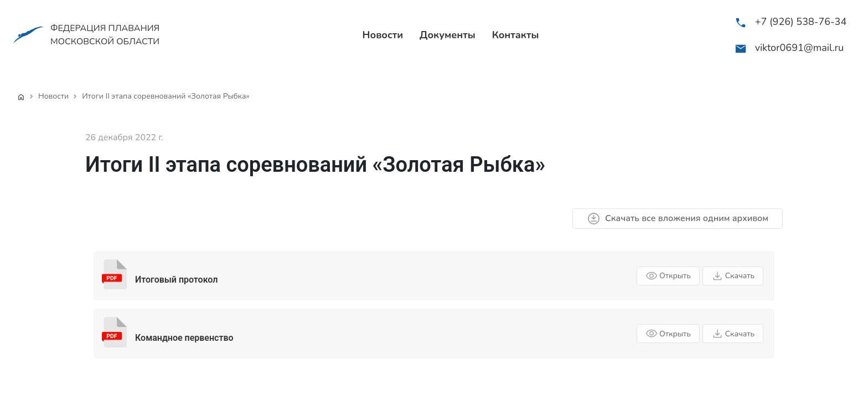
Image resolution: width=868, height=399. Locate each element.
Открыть (668, 276)
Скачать (733, 276)
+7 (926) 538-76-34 (801, 22)
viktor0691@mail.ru (799, 48)
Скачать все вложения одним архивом (678, 219)
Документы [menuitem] (448, 35)
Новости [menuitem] (383, 35)
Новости (53, 96)
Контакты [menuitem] (516, 35)
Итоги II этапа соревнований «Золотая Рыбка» (166, 96)
